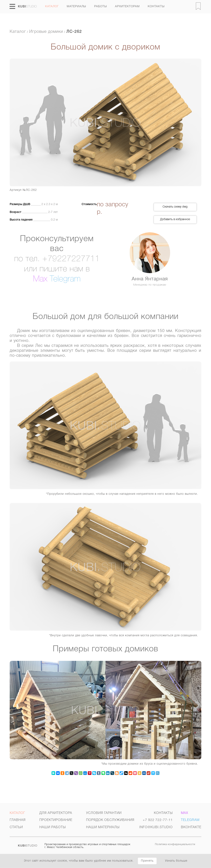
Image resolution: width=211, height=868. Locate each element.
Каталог (52, 6)
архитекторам (127, 6)
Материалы (76, 6)
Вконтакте (191, 827)
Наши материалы (103, 827)
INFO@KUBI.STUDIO (156, 827)
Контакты (156, 6)
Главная (18, 820)
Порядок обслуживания (110, 820)
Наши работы (53, 827)
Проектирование (56, 820)
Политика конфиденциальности (175, 844)
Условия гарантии (104, 813)
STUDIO (28, 846)
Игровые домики (46, 32)
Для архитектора (56, 813)
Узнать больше (176, 861)
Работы (101, 6)
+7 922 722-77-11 (158, 820)
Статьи (16, 827)
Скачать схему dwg (175, 207)
